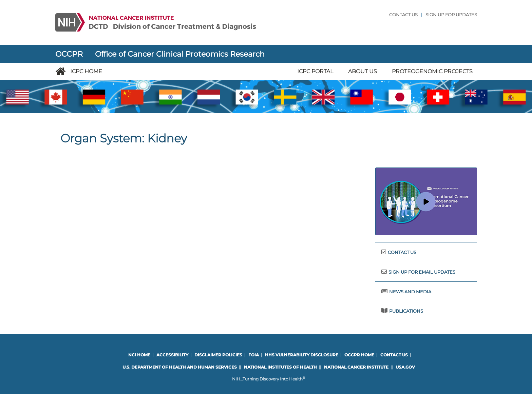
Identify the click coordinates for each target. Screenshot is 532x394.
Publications (406, 311)
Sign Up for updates (451, 15)
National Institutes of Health (280, 367)
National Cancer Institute (356, 367)
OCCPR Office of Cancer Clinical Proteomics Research (160, 54)
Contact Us (403, 15)
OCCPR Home (359, 355)
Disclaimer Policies (218, 355)
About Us (363, 71)
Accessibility (172, 355)
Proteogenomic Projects (432, 71)
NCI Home (139, 355)
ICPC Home (86, 71)
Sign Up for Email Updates (422, 272)
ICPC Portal (315, 71)
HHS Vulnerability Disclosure (302, 355)
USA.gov (405, 367)
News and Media (410, 292)
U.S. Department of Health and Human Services (180, 367)
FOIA (254, 355)
